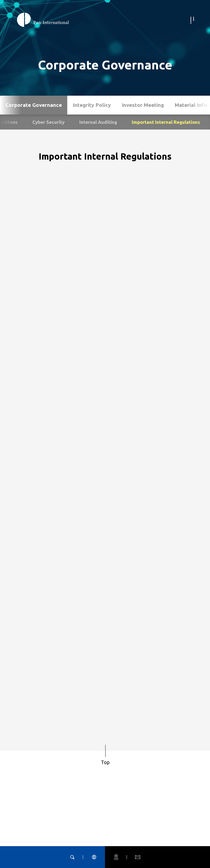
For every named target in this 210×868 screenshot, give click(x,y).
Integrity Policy (92, 105)
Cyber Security (48, 122)
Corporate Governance (34, 105)
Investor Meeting (143, 105)
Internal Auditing (98, 122)
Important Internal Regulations (166, 122)
